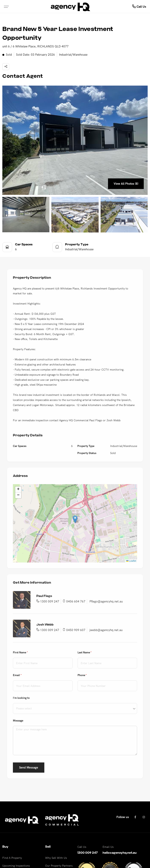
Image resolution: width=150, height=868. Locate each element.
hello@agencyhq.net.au (120, 853)
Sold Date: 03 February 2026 (35, 55)
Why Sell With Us (56, 858)
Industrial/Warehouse (73, 55)
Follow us (123, 817)
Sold (7, 55)
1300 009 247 (88, 853)
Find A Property (12, 858)
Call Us (139, 6)
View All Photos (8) (125, 184)
